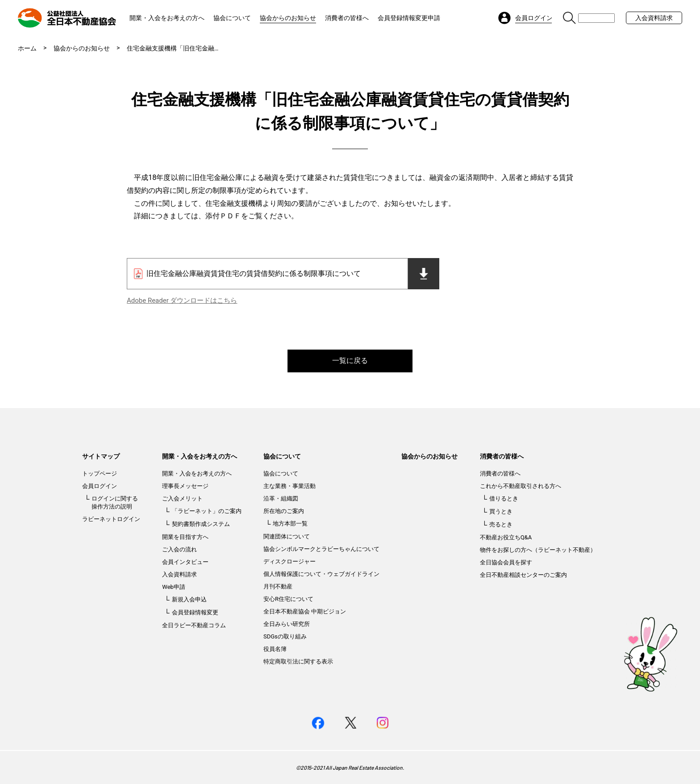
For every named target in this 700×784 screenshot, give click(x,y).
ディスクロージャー (290, 561)
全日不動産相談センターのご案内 (523, 575)
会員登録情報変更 (195, 612)
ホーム (27, 48)
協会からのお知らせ (288, 18)
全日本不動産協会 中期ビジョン (305, 611)
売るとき (501, 524)
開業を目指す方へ (185, 537)
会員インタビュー (185, 562)
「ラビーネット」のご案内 (207, 511)
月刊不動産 (278, 586)
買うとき (501, 511)
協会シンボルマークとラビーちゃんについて (321, 549)
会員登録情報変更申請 (409, 18)
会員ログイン (100, 486)
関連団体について (287, 536)
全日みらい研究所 (287, 624)
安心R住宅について (288, 599)
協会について (232, 18)
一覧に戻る (350, 361)
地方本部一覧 (290, 523)
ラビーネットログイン (111, 519)
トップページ (100, 473)
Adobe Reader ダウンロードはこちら (182, 300)
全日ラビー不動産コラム (194, 625)
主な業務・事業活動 (290, 486)
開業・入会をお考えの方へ (167, 18)
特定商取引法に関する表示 (298, 661)
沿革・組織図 (281, 498)
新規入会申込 (189, 599)
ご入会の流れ (179, 549)
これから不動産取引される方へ (521, 486)
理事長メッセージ (185, 486)
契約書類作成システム (201, 524)
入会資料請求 (654, 18)
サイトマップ (101, 456)
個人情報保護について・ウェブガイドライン (321, 574)
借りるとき (504, 498)
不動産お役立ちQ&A (506, 537)
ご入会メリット (182, 498)
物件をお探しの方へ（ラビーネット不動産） (538, 550)
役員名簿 (275, 649)
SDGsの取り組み (285, 636)
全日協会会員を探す (506, 562)
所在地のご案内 (284, 511)
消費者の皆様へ (347, 18)
